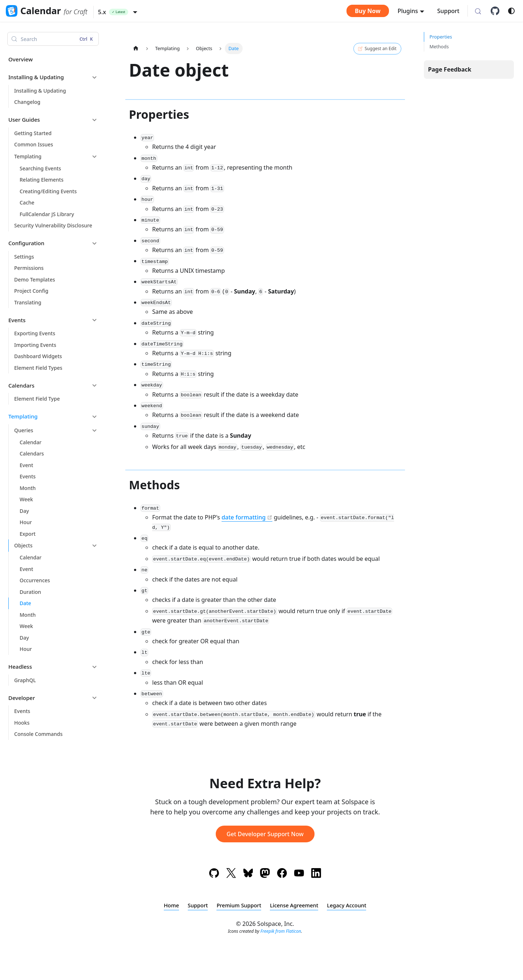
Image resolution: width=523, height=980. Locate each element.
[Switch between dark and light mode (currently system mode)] (511, 11)
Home (163, 921)
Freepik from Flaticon (281, 947)
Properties (441, 37)
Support (448, 11)
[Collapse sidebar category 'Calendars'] (94, 385)
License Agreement (296, 921)
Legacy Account (353, 921)
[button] (118, 12)
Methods (439, 46)
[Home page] (136, 48)
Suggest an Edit (377, 49)
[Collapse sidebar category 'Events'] (94, 320)
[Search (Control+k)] (478, 12)
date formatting (244, 517)
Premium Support (236, 921)
